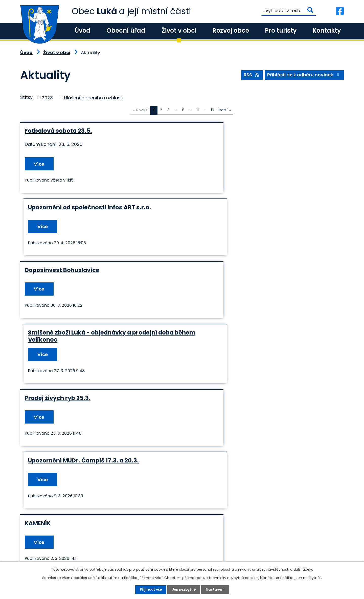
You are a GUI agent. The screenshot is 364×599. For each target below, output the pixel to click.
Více (40, 164)
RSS (251, 75)
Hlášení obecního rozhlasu (94, 97)
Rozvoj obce (231, 30)
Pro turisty (281, 30)
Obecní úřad (126, 30)
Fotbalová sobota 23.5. (58, 131)
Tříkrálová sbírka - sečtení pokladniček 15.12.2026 (98, 402)
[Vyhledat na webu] (289, 10)
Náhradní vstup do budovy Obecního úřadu (252, 402)
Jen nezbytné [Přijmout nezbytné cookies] (184, 590)
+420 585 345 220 (95, 557)
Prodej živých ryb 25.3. (58, 274)
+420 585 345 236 (51, 557)
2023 (47, 97)
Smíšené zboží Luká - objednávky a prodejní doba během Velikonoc (261, 211)
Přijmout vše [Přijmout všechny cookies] (150, 590)
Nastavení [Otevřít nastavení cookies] (216, 590)
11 (198, 110)
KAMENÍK (38, 336)
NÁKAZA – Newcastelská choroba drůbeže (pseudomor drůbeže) (250, 340)
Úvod (83, 30)
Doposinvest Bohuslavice (62, 208)
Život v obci (179, 30)
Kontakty (327, 30)
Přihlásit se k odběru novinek (304, 75)
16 (212, 110)
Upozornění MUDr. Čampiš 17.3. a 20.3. (244, 274)
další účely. (303, 569)
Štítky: (27, 97)
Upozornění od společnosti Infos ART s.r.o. (250, 131)
